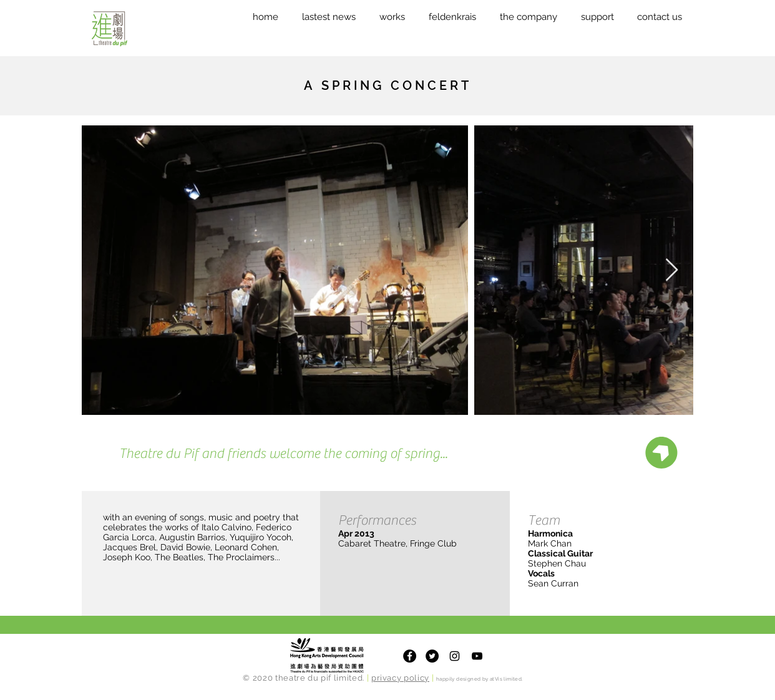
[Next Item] (672, 270)
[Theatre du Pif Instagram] (455, 656)
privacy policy (400, 678)
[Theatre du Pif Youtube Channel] (477, 656)
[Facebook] (410, 656)
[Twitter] (432, 656)
